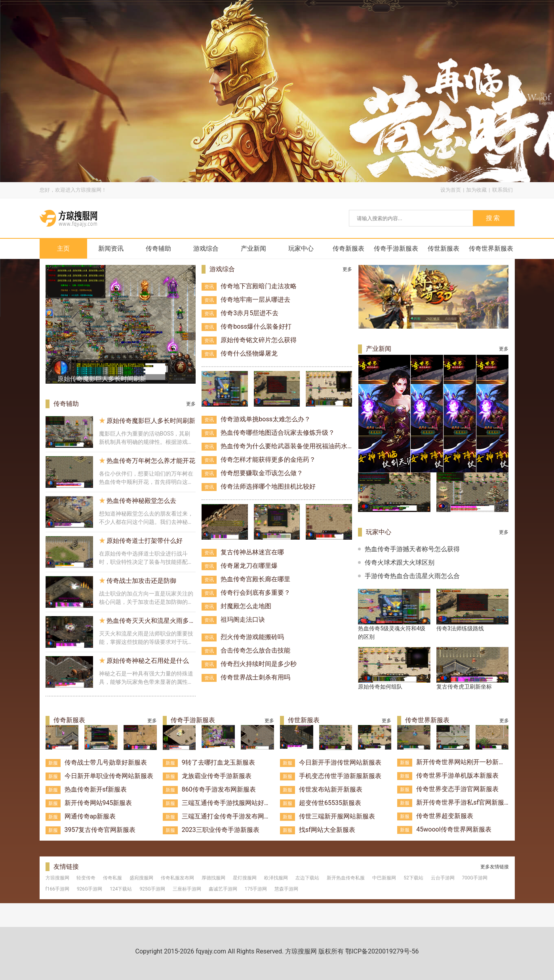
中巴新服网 (384, 878)
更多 (191, 404)
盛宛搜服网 (141, 878)
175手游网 (256, 889)
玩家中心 (301, 248)
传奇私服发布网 (177, 878)
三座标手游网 (187, 889)
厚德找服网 (213, 878)
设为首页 (451, 190)
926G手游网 (89, 889)
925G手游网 (152, 889)
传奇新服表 (348, 248)
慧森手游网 (286, 889)
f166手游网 (57, 889)
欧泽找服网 (276, 878)
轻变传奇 (86, 878)
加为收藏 (476, 190)
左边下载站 (307, 878)
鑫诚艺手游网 (223, 889)
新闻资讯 (111, 248)
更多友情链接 (495, 867)
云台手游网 (443, 878)
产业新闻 (253, 248)
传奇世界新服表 (491, 248)
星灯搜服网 (245, 878)
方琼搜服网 (57, 878)
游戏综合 (206, 248)
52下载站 (413, 878)
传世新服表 (444, 248)
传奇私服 (112, 878)
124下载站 (121, 889)
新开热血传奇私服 (346, 878)
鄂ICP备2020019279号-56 (382, 951)
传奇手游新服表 (396, 248)
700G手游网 (475, 878)
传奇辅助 (158, 248)
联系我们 (503, 190)
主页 (63, 248)
